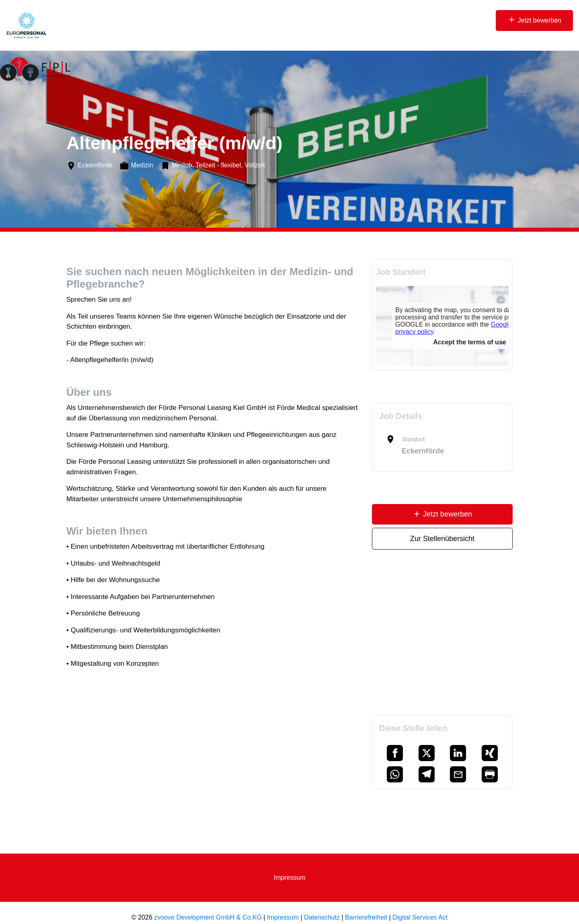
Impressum (289, 878)
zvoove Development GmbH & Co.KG (208, 917)
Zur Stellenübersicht (442, 539)
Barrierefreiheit (366, 917)
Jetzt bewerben (534, 20)
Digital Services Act (420, 917)
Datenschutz (322, 917)
